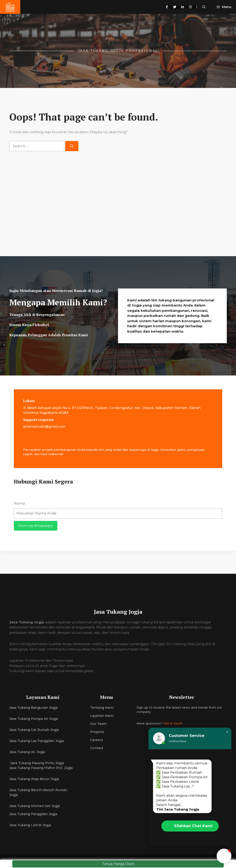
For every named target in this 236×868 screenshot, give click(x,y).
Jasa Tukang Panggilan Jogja (33, 814)
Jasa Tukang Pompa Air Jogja (34, 719)
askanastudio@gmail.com (44, 426)
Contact (97, 748)
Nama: (20, 503)
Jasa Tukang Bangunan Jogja (33, 708)
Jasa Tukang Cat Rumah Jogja (34, 730)
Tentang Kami (102, 708)
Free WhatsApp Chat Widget (190, 841)
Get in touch (173, 723)
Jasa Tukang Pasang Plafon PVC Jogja (41, 768)
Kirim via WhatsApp (36, 526)
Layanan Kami (102, 716)
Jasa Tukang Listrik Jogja (30, 825)
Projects (97, 732)
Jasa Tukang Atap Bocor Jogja (34, 779)
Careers (97, 740)
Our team (98, 724)
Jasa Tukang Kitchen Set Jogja (35, 806)
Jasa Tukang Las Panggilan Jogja (37, 741)
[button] (204, 7)
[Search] (72, 146)
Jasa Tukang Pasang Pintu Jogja (37, 763)
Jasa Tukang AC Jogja (28, 752)
